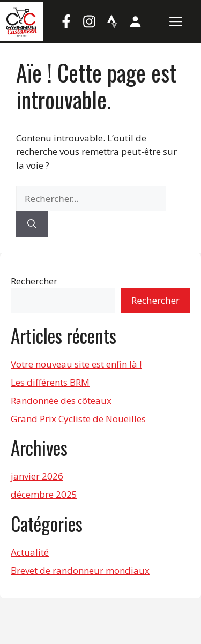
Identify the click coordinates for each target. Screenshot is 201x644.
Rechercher (34, 281)
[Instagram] (89, 21)
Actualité (30, 552)
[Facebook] (66, 21)
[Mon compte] (135, 21)
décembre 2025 (44, 494)
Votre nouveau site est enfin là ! (76, 364)
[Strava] (112, 21)
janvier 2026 (37, 476)
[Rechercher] (32, 224)
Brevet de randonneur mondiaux (80, 570)
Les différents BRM (50, 382)
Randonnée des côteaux (61, 400)
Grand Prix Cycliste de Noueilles (78, 419)
